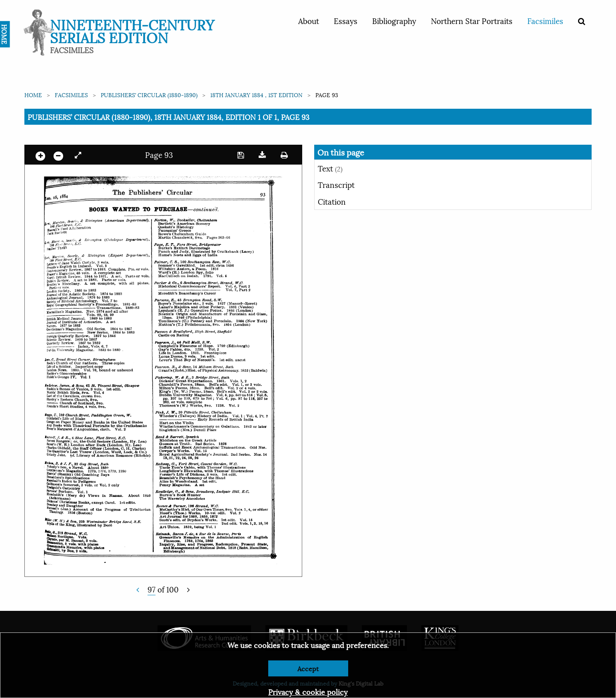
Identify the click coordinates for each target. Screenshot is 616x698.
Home (33, 95)
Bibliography (394, 20)
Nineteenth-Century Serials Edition (132, 30)
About (309, 20)
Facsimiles (545, 20)
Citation (332, 201)
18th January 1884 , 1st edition (256, 95)
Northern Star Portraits (472, 20)
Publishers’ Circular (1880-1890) (149, 95)
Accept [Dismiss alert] (308, 668)
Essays (346, 20)
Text (330, 168)
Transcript (336, 184)
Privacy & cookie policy (308, 691)
